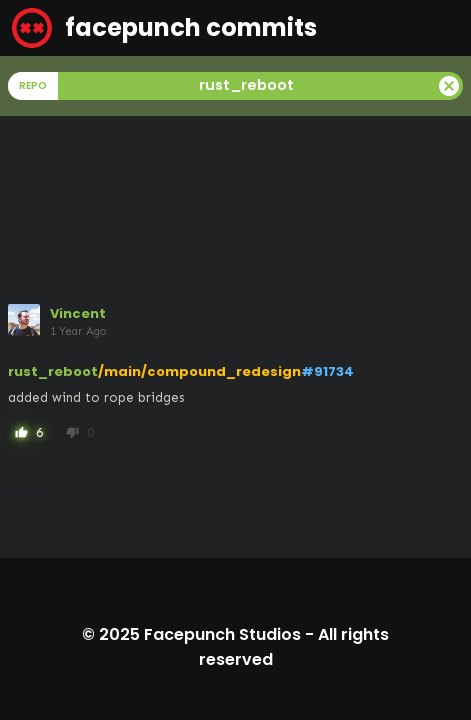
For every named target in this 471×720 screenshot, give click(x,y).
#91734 (327, 371)
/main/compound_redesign (199, 371)
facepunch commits (164, 28)
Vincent (78, 313)
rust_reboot (53, 371)
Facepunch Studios (222, 634)
